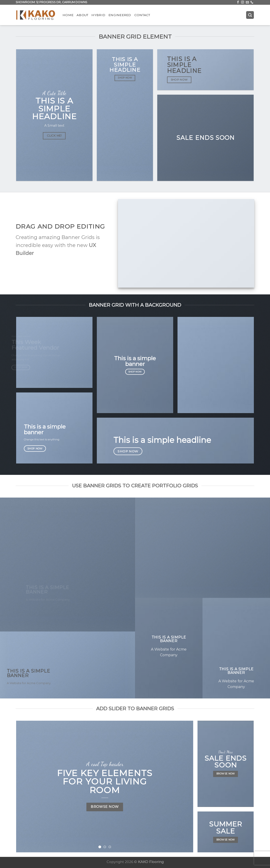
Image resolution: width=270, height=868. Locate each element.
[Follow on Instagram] (243, 2)
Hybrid (98, 15)
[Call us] (252, 2)
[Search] (250, 15)
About (82, 15)
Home (68, 15)
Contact (142, 15)
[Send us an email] (247, 2)
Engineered (120, 15)
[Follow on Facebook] (238, 2)
